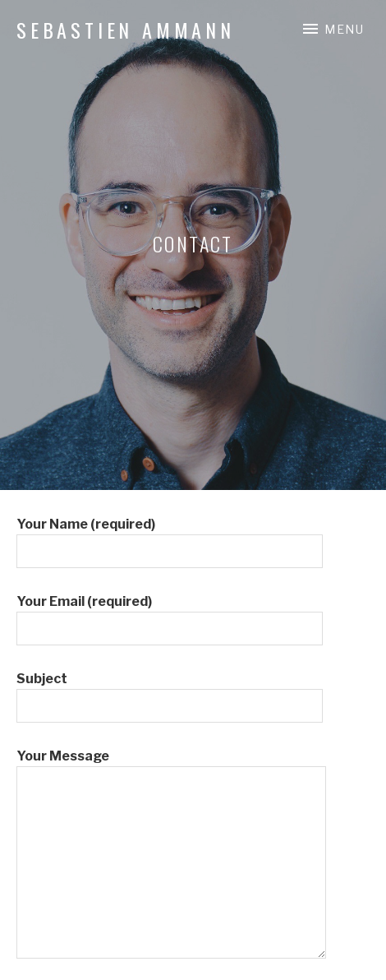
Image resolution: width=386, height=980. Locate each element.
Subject (170, 692)
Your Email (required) (170, 615)
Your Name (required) (170, 538)
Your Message (171, 766)
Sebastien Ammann (126, 30)
